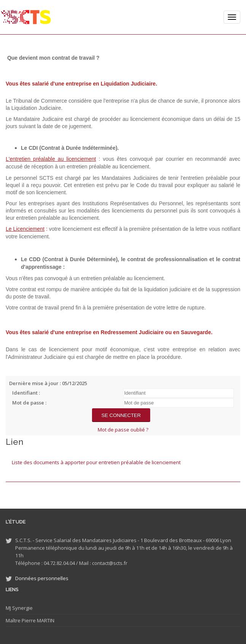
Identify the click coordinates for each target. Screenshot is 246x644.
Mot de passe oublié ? (123, 430)
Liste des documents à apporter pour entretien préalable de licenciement (96, 462)
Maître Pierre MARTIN (30, 620)
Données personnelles (42, 578)
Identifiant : (26, 393)
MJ (8, 608)
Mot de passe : (29, 403)
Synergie (22, 608)
